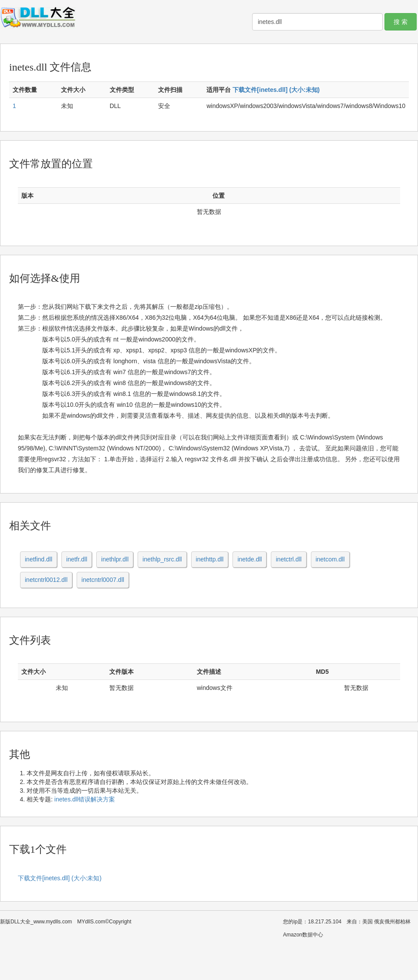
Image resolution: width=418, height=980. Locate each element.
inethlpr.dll (115, 559)
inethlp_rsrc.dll (162, 559)
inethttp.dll (210, 559)
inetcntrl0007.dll (103, 580)
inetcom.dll (330, 559)
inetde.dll (249, 559)
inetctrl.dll (288, 559)
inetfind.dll (39, 559)
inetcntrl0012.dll (46, 580)
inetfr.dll (77, 559)
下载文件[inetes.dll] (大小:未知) (276, 90)
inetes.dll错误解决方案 (85, 799)
